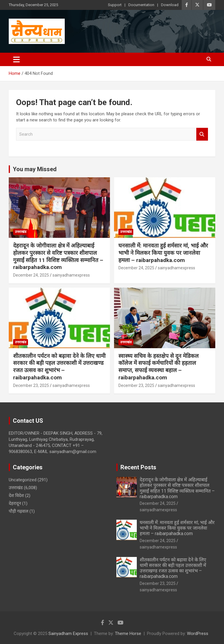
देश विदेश (16, 496)
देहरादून (15, 503)
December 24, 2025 (31, 275)
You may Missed (35, 169)
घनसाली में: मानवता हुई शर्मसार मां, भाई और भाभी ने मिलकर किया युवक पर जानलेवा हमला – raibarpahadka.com (163, 253)
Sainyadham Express (68, 634)
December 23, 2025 (31, 385)
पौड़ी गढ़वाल (19, 511)
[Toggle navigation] (16, 59)
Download (170, 5)
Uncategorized (23, 480)
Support (115, 5)
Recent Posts (138, 467)
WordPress (198, 634)
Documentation (141, 5)
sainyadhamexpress (71, 275)
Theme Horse (128, 634)
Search (202, 134)
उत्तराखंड (21, 232)
